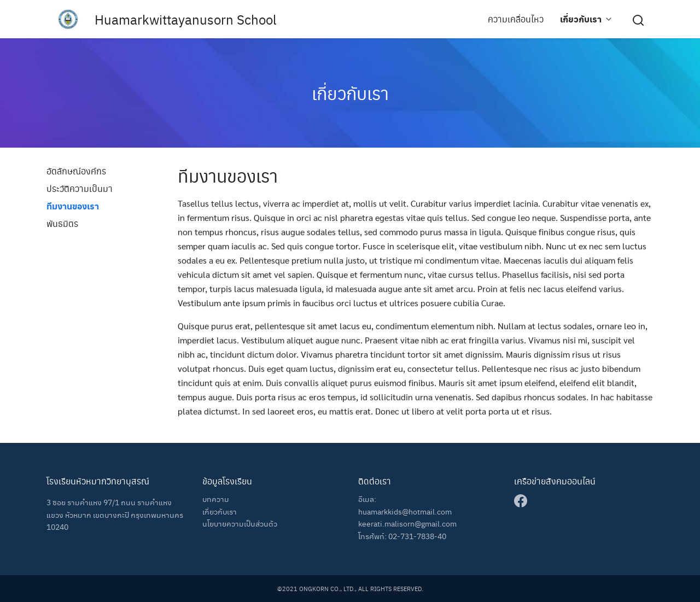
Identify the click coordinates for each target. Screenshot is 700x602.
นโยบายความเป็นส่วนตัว (240, 523)
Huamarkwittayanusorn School (186, 19)
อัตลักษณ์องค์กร (76, 171)
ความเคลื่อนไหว (516, 19)
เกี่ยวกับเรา (581, 19)
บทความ (216, 499)
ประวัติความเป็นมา (80, 188)
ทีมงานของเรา (73, 206)
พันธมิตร (62, 223)
